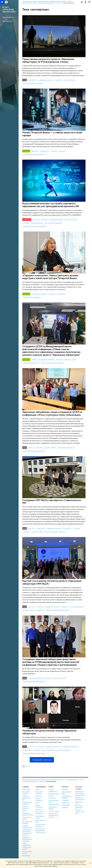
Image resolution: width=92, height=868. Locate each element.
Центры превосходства (72, 780)
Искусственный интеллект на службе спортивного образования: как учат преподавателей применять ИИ (51, 205)
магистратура (61, 294)
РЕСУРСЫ (65, 787)
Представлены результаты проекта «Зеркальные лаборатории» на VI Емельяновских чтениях (48, 60)
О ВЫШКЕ (26, 787)
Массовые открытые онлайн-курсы (80, 812)
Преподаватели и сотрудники (27, 803)
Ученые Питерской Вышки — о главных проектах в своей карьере (52, 134)
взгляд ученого (44, 151)
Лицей (37, 789)
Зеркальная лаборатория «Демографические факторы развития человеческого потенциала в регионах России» (58, 610)
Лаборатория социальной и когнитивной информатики (35, 154)
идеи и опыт (35, 151)
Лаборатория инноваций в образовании (34, 226)
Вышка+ (38, 803)
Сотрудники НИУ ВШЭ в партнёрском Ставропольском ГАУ (52, 501)
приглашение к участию (56, 220)
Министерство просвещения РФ (80, 799)
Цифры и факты (26, 789)
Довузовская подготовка (39, 793)
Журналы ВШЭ (66, 805)
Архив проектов (7, 21)
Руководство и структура (26, 793)
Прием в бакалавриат (39, 799)
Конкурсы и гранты (54, 811)
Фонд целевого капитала (27, 818)
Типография (65, 800)
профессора (40, 528)
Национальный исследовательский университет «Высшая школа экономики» (43, 780)
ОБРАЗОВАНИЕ (41, 787)
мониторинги (32, 80)
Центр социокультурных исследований (52, 363)
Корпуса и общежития (25, 807)
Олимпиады (39, 796)
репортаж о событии (69, 80)
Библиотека (65, 789)
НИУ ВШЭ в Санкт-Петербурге (32, 297)
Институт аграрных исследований (33, 83)
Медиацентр (65, 803)
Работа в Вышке (26, 856)
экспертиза (58, 80)
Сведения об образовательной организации (27, 839)
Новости (42, 781)
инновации (62, 151)
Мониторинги (52, 798)
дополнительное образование (53, 223)
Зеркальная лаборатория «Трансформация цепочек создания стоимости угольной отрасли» (35, 681)
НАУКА (51, 787)
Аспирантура (39, 809)
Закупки (24, 811)
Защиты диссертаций (54, 805)
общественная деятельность (31, 363)
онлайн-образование (37, 223)
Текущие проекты (8, 17)
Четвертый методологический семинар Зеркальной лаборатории (49, 732)
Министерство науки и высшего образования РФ (80, 793)
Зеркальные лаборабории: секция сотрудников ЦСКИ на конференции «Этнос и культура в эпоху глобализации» (52, 413)
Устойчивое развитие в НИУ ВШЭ (27, 798)
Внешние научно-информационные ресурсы (54, 815)
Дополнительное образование (40, 813)
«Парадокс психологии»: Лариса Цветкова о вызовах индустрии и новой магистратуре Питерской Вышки (50, 277)
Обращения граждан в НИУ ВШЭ (28, 814)
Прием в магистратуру (39, 806)
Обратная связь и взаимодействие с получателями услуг (41, 831)
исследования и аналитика (45, 80)
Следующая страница (42, 760)
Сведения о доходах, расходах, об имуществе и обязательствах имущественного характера (27, 830)
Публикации (65, 807)
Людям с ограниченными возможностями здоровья (27, 846)
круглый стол (41, 610)
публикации (50, 747)
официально (26, 532)
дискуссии (40, 607)
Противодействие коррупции (27, 822)
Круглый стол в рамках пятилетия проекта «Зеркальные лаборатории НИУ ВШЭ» (52, 582)
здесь (24, 863)
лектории (34, 360)
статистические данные (77, 607)
